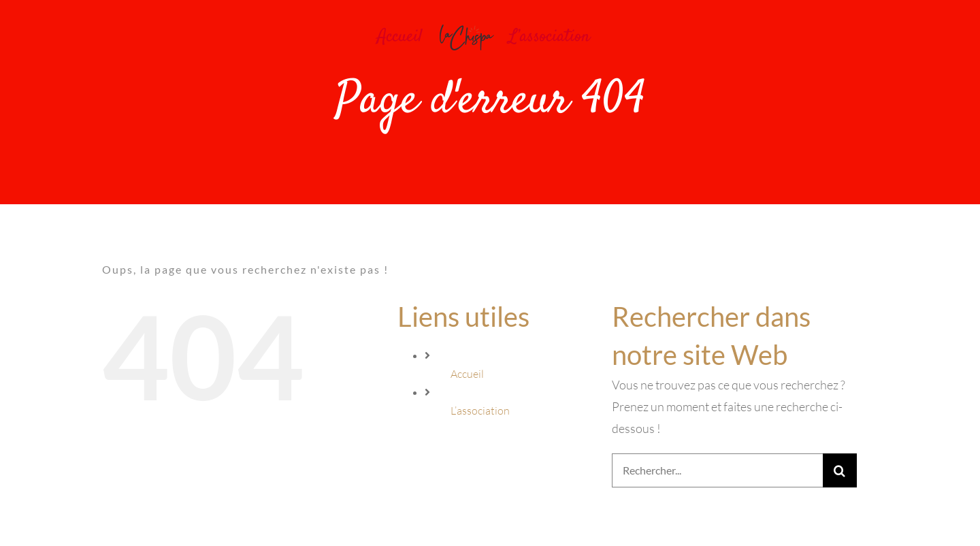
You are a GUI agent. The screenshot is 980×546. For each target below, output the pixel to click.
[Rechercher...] (717, 470)
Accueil (467, 374)
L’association (480, 411)
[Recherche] (840, 470)
